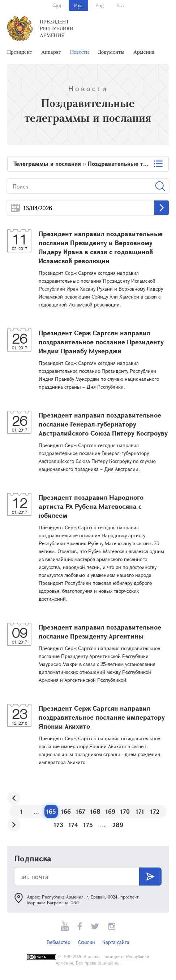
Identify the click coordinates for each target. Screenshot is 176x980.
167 (81, 811)
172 (155, 811)
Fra (120, 5)
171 (140, 811)
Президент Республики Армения (57, 28)
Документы (111, 52)
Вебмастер (59, 942)
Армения (144, 52)
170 (125, 811)
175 (88, 825)
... (15, 208)
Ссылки (86, 942)
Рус (78, 5)
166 (66, 811)
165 (51, 811)
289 (118, 825)
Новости (80, 52)
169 (110, 811)
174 (73, 825)
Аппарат (51, 52)
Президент (20, 52)
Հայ (57, 5)
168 (95, 811)
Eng (100, 5)
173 (59, 825)
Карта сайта (116, 942)
